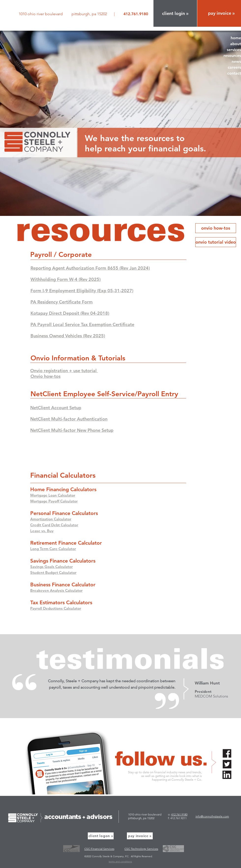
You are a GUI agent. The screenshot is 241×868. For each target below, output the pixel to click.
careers (234, 67)
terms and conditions (120, 861)
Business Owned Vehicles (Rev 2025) (68, 336)
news (236, 61)
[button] (175, 13)
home (236, 38)
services (234, 50)
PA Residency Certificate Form (62, 302)
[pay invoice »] (140, 836)
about (236, 44)
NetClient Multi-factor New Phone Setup (72, 430)
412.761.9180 (179, 814)
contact (234, 73)
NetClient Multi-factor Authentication (69, 419)
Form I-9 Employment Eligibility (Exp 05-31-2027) (82, 291)
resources (232, 56)
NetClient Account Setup (56, 408)
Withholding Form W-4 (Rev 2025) (66, 279)
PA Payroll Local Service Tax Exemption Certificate (82, 324)
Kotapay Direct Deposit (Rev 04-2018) (70, 313)
